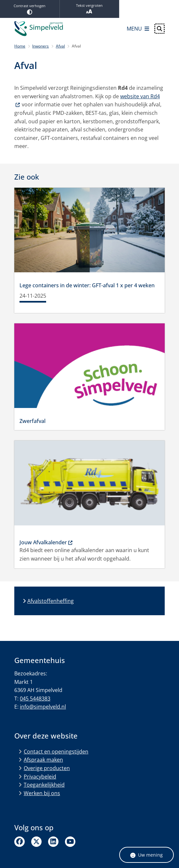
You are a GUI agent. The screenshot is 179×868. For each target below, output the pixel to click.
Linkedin (53, 842)
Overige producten (47, 768)
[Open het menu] (138, 29)
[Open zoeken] (160, 29)
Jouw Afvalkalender (46, 542)
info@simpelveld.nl (43, 707)
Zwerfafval (32, 421)
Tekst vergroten (89, 9)
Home (20, 46)
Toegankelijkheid (44, 785)
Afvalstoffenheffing (51, 601)
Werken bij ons (42, 793)
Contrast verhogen (30, 9)
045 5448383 (35, 698)
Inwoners (40, 46)
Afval (60, 46)
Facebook (19, 842)
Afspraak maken (43, 760)
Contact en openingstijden (56, 752)
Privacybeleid (40, 777)
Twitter (36, 842)
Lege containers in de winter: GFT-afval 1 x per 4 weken (87, 285)
